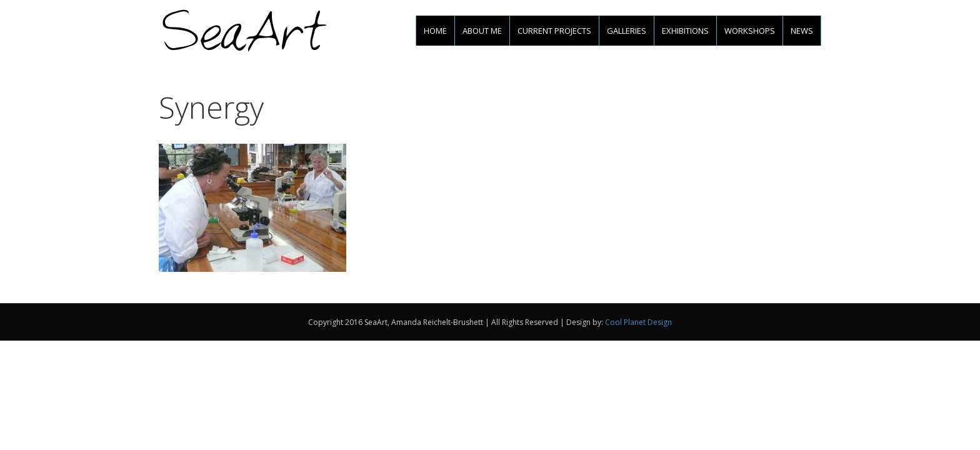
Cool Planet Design (638, 322)
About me (482, 31)
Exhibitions (685, 31)
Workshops (750, 31)
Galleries (627, 31)
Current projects (554, 31)
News (802, 31)
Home (435, 31)
